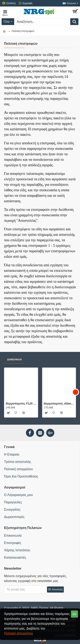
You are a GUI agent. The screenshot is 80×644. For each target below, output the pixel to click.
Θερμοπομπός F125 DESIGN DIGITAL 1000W (21, 404)
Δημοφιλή (14, 360)
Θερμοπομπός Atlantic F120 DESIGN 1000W (59, 404)
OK (74, 614)
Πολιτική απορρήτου (19, 633)
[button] (75, 392)
